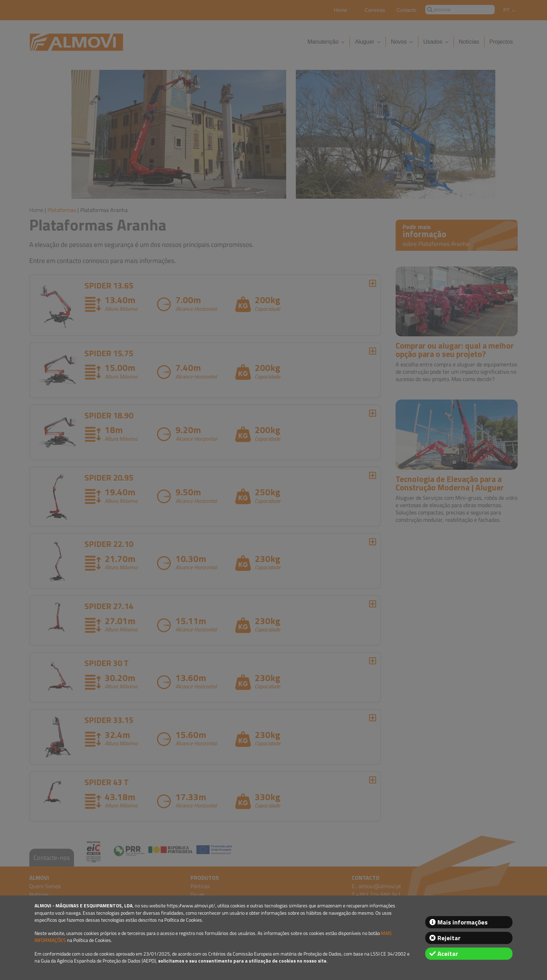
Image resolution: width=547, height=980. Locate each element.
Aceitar (448, 954)
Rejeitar (449, 938)
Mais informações (463, 922)
